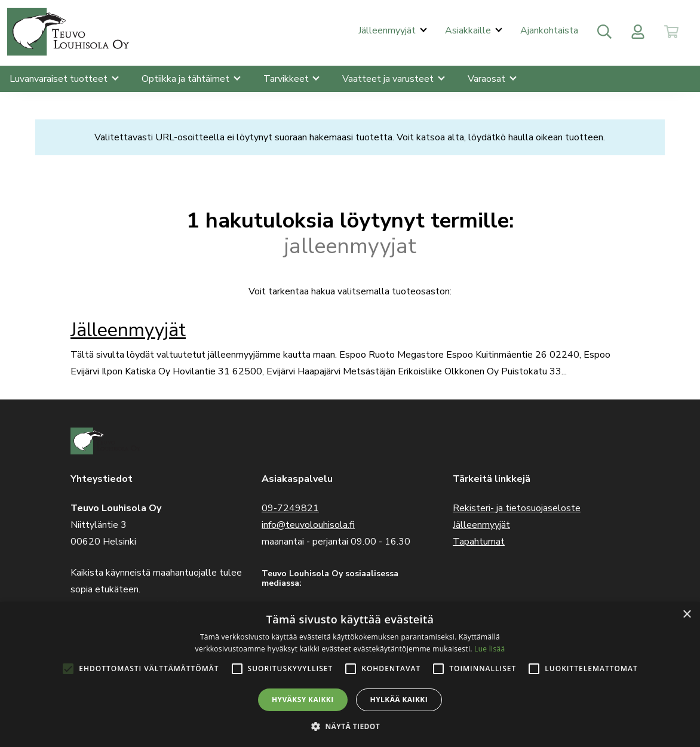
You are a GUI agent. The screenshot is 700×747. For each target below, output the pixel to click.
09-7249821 (290, 508)
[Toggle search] (604, 32)
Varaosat (488, 79)
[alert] (350, 674)
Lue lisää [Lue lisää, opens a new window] (489, 649)
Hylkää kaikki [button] (399, 700)
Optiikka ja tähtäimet (187, 79)
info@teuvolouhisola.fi (308, 525)
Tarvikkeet (287, 79)
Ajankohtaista (549, 30)
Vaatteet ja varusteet (389, 79)
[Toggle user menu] (638, 32)
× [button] (687, 615)
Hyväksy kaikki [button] (303, 700)
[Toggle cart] (671, 32)
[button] (350, 726)
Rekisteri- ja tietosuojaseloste (517, 508)
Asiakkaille (469, 30)
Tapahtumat (479, 542)
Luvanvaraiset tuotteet (60, 79)
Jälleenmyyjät (388, 30)
